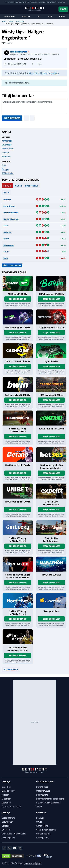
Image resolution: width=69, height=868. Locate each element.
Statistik (6, 826)
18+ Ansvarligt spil (33, 863)
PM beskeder (8, 173)
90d (5, 193)
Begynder (6, 157)
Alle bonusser (11, 670)
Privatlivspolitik (43, 834)
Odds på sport (8, 791)
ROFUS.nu (30, 2)
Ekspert (7, 186)
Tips (39, 16)
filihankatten (9, 245)
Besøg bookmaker (18, 299)
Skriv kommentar (12, 118)
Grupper (5, 169)
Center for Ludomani (11, 806)
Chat (4, 165)
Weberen (7, 200)
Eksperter (6, 799)
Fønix (6, 258)
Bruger (18, 186)
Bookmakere (10, 16)
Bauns (6, 239)
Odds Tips (6, 787)
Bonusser (26, 16)
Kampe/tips (20, 22)
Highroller (7, 232)
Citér (38, 64)
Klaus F (6, 252)
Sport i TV (6, 803)
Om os (39, 822)
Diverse (5, 153)
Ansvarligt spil (8, 838)
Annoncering (42, 826)
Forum (62, 16)
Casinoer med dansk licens (48, 803)
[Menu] (3, 9)
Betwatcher (7, 822)
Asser (6, 226)
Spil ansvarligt (11, 2)
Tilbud (39, 806)
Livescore (6, 830)
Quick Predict (32, 186)
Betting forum (8, 818)
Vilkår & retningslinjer (46, 830)
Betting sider (42, 787)
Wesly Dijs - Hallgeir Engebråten (44, 73)
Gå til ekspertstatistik (12, 265)
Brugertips (7, 145)
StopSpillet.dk (61, 2)
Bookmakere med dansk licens (50, 799)
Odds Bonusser (43, 791)
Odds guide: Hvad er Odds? (14, 834)
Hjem (4, 22)
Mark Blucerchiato (11, 213)
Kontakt (40, 818)
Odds (50, 16)
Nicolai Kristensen (11, 219)
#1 (5, 64)
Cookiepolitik (42, 838)
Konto (63, 9)
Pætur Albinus (9, 206)
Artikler (5, 795)
